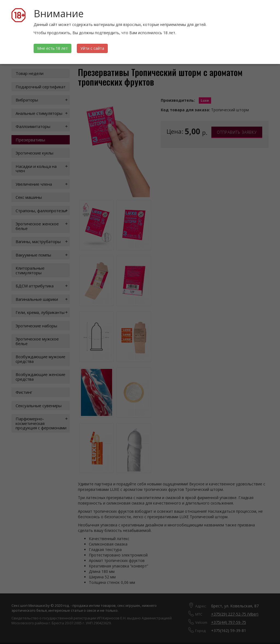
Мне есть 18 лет (52, 48)
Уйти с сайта (92, 48)
